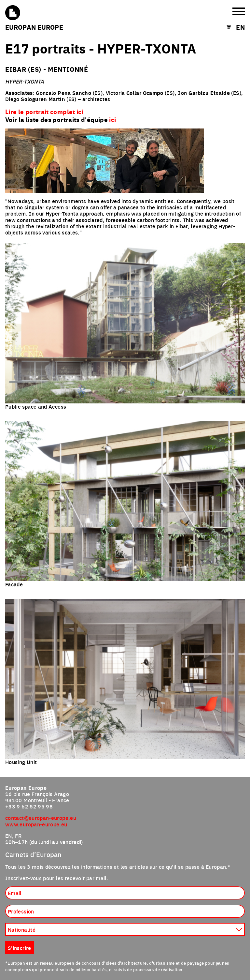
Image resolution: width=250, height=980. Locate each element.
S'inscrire (20, 948)
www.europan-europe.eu (36, 824)
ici (112, 119)
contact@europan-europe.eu (41, 818)
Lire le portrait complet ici (44, 112)
